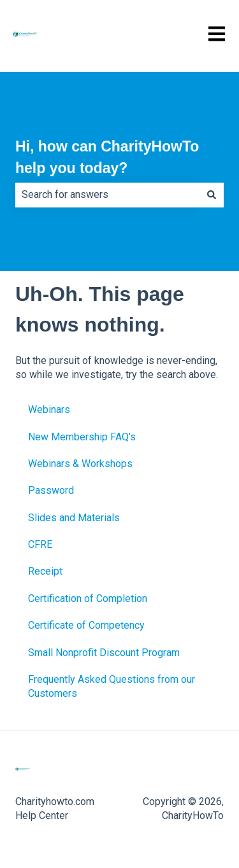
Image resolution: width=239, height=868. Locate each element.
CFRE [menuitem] (40, 544)
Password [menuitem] (51, 490)
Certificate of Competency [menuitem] (86, 625)
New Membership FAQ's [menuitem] (82, 437)
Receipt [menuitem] (45, 571)
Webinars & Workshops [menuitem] (80, 464)
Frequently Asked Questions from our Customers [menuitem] (112, 686)
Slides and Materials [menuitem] (74, 518)
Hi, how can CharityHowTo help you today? (107, 157)
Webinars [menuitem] (49, 409)
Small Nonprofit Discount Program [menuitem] (104, 653)
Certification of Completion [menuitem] (88, 598)
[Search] (212, 195)
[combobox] (107, 195)
